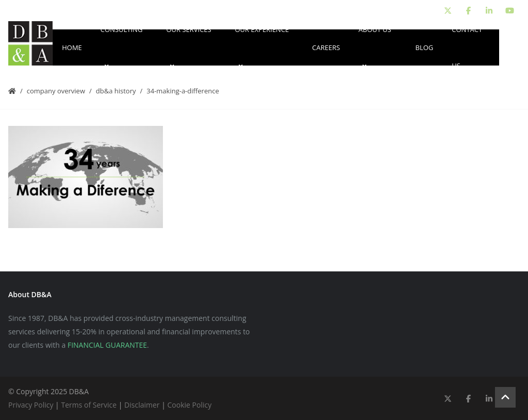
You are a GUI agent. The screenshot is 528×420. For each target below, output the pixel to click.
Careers (326, 47)
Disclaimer (142, 405)
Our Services (188, 47)
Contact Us (467, 47)
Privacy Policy (31, 405)
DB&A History (116, 91)
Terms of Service (89, 405)
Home (72, 47)
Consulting (122, 47)
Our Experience (262, 47)
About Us (375, 47)
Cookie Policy (190, 405)
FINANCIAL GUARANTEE (107, 345)
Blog (425, 47)
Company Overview (56, 91)
